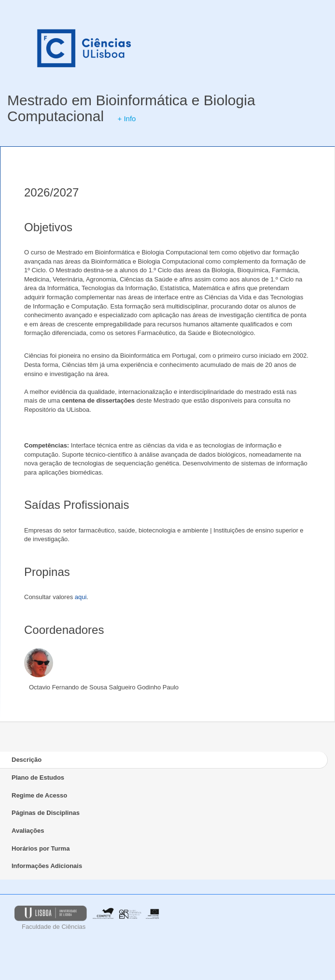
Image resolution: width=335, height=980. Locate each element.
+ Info (126, 119)
